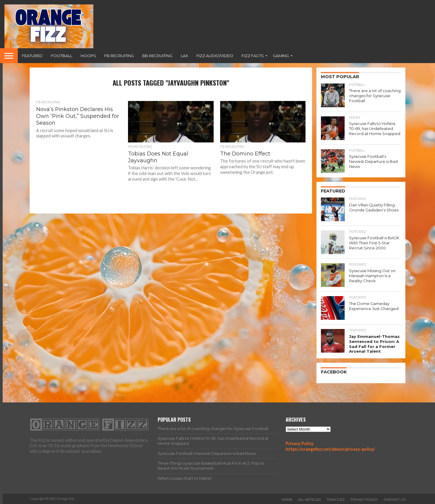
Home (287, 499)
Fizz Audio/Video (215, 56)
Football (62, 56)
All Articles (309, 499)
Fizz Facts (253, 56)
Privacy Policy (300, 443)
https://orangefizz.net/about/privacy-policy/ (330, 448)
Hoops (88, 56)
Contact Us (395, 499)
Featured (32, 56)
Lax (184, 56)
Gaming (281, 56)
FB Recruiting (119, 56)
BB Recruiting (157, 56)
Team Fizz (336, 499)
